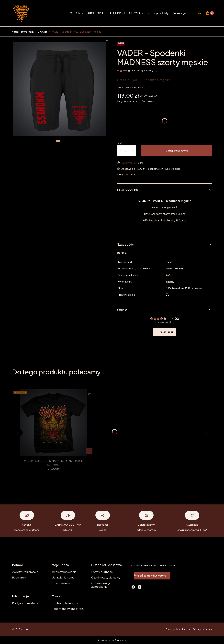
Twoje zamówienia (64, 572)
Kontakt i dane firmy (65, 603)
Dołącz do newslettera (152, 575)
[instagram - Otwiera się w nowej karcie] (140, 587)
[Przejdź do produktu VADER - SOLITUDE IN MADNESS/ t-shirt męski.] (53, 423)
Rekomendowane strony (68, 609)
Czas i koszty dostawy (106, 577)
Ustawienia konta (63, 577)
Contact (207, 629)
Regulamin (19, 577)
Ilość (120, 143)
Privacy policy (173, 629)
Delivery (197, 629)
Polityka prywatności (26, 603)
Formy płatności (102, 572)
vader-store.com (23, 32)
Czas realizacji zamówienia (101, 585)
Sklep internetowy (111, 640)
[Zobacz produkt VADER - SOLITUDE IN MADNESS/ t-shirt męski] (89, 451)
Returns (186, 629)
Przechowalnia (61, 583)
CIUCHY (43, 32)
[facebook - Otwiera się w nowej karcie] (133, 587)
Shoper (24, 629)
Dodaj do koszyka (177, 150)
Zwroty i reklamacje (25, 572)
